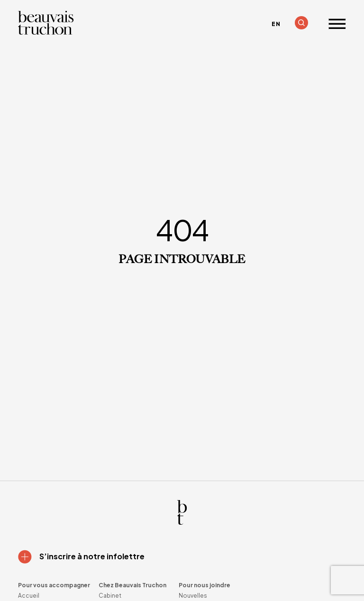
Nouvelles (193, 596)
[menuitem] (276, 24)
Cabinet (110, 596)
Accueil (29, 596)
